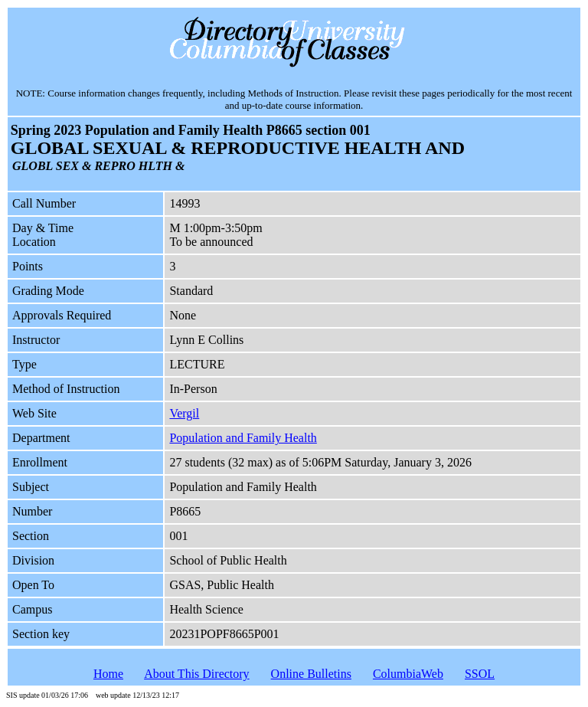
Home (108, 674)
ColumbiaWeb (408, 674)
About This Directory (196, 674)
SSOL (480, 674)
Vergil (184, 413)
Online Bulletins (311, 674)
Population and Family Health (243, 438)
